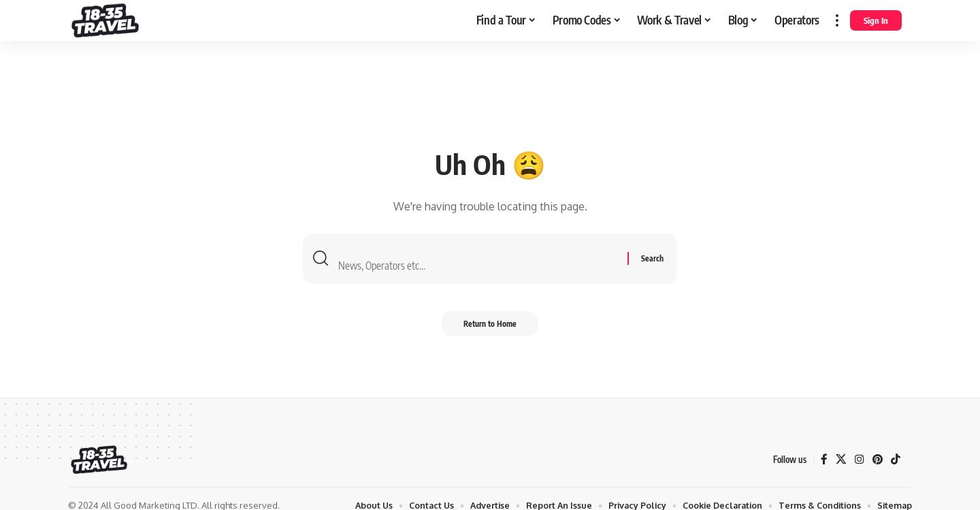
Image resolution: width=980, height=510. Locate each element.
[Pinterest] (877, 460)
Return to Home (490, 328)
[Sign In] (876, 20)
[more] (837, 20)
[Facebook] (823, 460)
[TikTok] (896, 460)
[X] (840, 460)
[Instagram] (859, 460)
